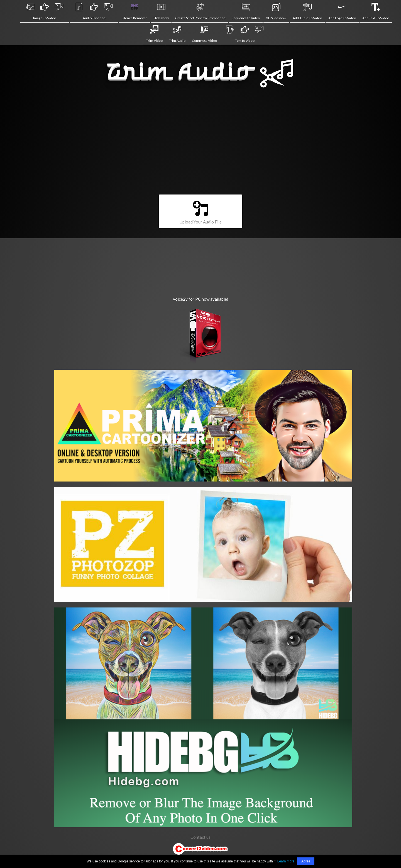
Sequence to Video (246, 11)
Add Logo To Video (342, 11)
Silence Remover (134, 11)
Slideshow (161, 11)
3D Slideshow (276, 11)
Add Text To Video (376, 11)
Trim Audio (177, 34)
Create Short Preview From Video (200, 11)
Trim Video (154, 34)
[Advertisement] (200, 144)
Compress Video (204, 34)
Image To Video (45, 11)
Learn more (286, 861)
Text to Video (245, 34)
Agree (306, 861)
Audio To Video (94, 11)
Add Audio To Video (307, 11)
